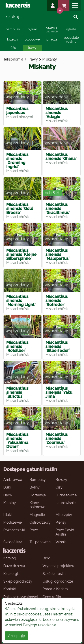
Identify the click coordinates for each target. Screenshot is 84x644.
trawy (32, 48)
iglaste (71, 29)
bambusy (13, 29)
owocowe (32, 39)
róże (13, 48)
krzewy (13, 39)
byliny (32, 29)
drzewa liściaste (52, 29)
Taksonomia (13, 59)
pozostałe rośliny (71, 39)
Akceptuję (16, 636)
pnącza (52, 39)
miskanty (50, 59)
